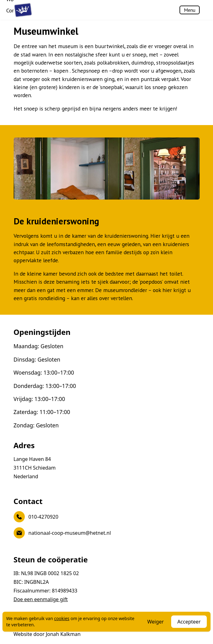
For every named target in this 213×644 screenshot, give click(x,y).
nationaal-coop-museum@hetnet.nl (62, 533)
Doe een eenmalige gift (41, 599)
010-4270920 (36, 517)
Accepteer (189, 622)
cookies (62, 618)
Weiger (155, 622)
